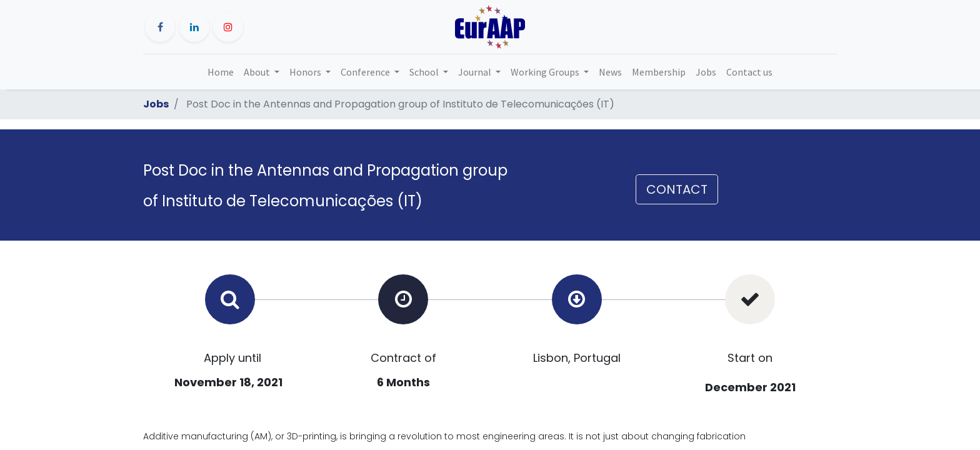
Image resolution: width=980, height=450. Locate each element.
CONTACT (677, 189)
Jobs (156, 104)
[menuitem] (221, 72)
